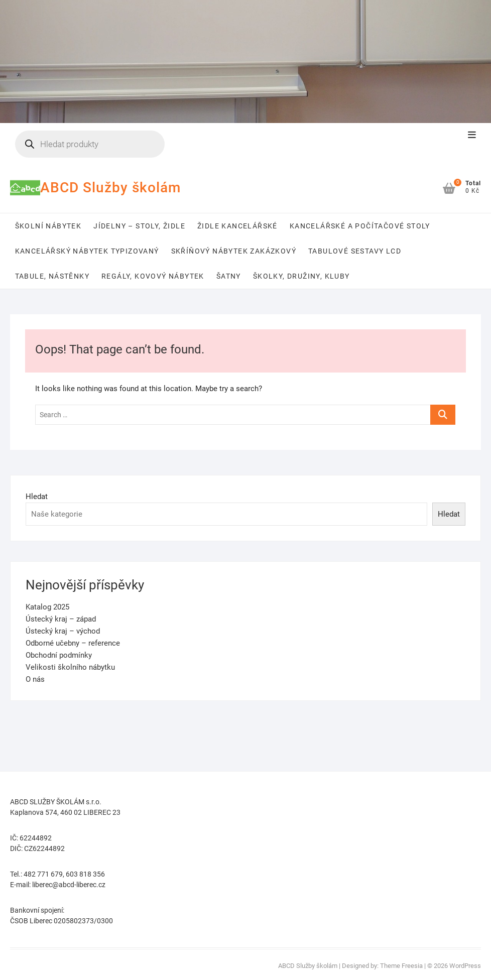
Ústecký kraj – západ (61, 619)
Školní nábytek (48, 226)
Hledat (37, 497)
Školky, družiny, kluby (301, 276)
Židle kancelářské (237, 226)
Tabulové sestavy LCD (355, 251)
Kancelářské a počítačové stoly (360, 226)
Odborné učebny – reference (73, 643)
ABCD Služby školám (110, 188)
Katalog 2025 (47, 607)
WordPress (465, 966)
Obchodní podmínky (59, 655)
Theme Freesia (401, 966)
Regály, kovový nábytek (153, 276)
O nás (35, 679)
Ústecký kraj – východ (63, 631)
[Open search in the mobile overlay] (90, 144)
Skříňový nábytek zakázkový (234, 251)
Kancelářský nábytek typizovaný (87, 251)
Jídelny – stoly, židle (139, 226)
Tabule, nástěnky (52, 276)
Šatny (229, 276)
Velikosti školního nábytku (70, 667)
